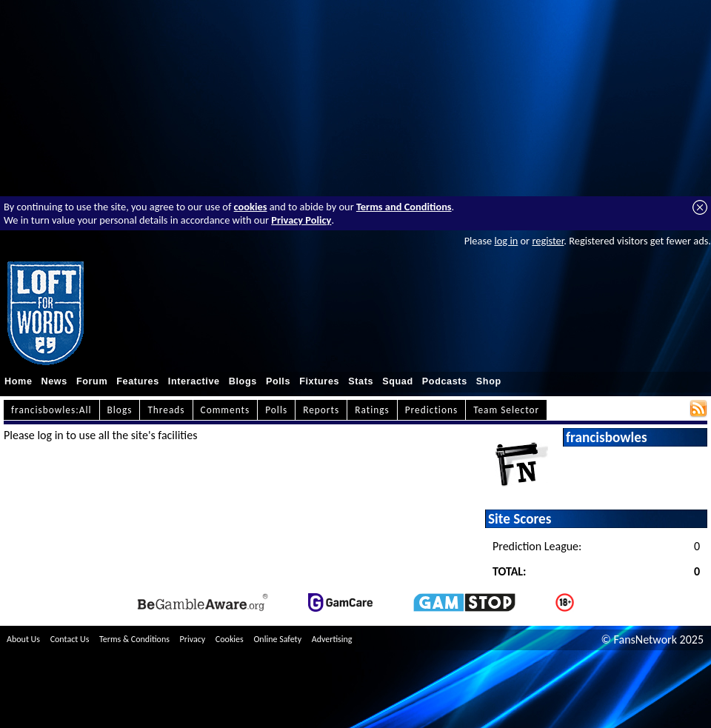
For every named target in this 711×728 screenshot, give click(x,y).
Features (138, 381)
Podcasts (445, 381)
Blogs (243, 381)
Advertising (332, 639)
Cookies (230, 639)
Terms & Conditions (134, 639)
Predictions (431, 410)
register (548, 241)
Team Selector (506, 410)
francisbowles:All (51, 410)
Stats (361, 381)
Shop (489, 381)
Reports (321, 410)
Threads (166, 410)
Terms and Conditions (404, 207)
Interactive (194, 381)
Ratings (372, 410)
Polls (278, 381)
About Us (23, 639)
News (54, 381)
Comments (226, 410)
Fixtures (319, 381)
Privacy (193, 639)
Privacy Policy (301, 220)
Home (19, 381)
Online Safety (277, 639)
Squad (398, 381)
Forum (92, 381)
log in (506, 241)
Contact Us (70, 639)
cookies (251, 207)
